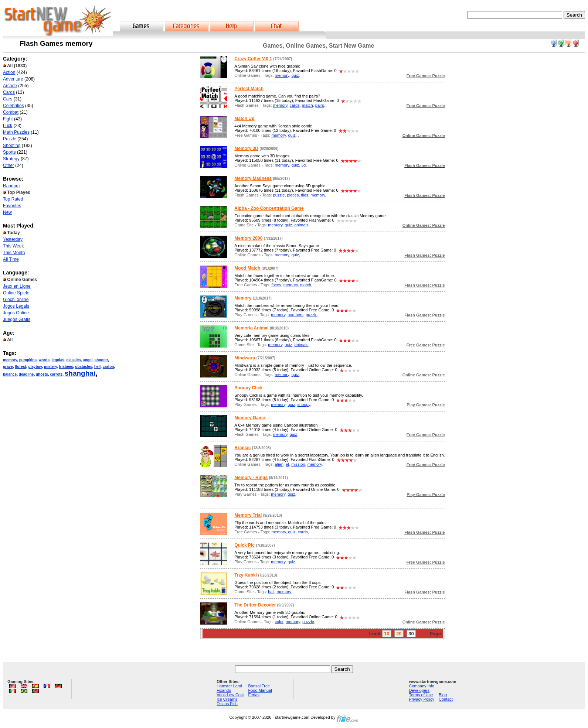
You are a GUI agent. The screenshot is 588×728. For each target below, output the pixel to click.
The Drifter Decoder (255, 605)
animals (302, 225)
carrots (56, 374)
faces (276, 285)
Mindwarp (245, 358)
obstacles (84, 367)
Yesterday (13, 239)
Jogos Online (16, 313)
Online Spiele (16, 293)
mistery (50, 367)
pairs (320, 105)
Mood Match (247, 268)
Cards (9, 92)
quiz (295, 75)
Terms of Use (421, 695)
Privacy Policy (422, 699)
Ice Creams (227, 699)
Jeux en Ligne (17, 286)
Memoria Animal (251, 328)
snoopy (304, 404)
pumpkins (28, 360)
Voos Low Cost (230, 695)
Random (11, 186)
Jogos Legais (16, 306)
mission (298, 464)
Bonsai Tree (259, 686)
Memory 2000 (248, 238)
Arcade (10, 86)
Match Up (244, 119)
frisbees (66, 367)
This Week (13, 246)
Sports (9, 152)
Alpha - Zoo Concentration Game (269, 208)
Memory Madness (253, 178)
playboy (35, 367)
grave (8, 367)
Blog (443, 695)
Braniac (242, 448)
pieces (293, 195)
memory (10, 360)
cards (295, 105)
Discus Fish (227, 704)
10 (387, 634)
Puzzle (10, 139)
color (279, 622)
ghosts (42, 374)
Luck (8, 126)
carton (108, 367)
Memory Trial (248, 515)
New (7, 212)
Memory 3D (246, 148)
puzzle (279, 195)
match (307, 105)
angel (88, 360)
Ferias (254, 695)
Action (9, 72)
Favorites (12, 206)
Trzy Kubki (246, 575)
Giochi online (16, 300)
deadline (26, 374)
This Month (14, 253)
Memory (243, 298)
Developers (419, 690)
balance (10, 374)
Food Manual (260, 690)
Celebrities (13, 106)
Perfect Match (249, 89)
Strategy (11, 159)
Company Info (422, 686)
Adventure (13, 79)
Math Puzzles (16, 132)
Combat (11, 112)
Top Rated (13, 199)
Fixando (224, 690)
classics (74, 360)
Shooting (12, 146)
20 (399, 634)
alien (279, 464)
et (287, 464)
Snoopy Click (248, 388)
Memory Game (250, 418)
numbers (295, 315)
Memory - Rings (251, 478)
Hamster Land (229, 686)
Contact (446, 699)
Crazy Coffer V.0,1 (253, 59)
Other (9, 165)
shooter (101, 360)
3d (303, 165)
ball (271, 592)
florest (21, 367)
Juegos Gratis (17, 319)
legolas (58, 360)
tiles (305, 195)
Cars (8, 99)
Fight (8, 119)
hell (97, 367)
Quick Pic (244, 545)
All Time (11, 259)
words (44, 360)
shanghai (80, 373)
